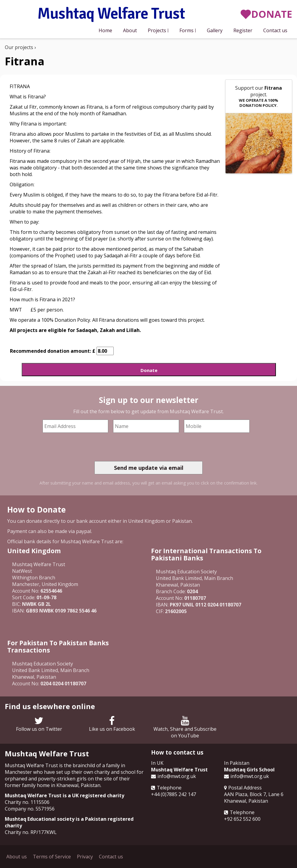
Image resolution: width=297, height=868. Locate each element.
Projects (157, 30)
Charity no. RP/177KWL (31, 832)
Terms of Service (52, 857)
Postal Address (245, 788)
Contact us (275, 30)
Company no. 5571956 (30, 809)
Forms (186, 30)
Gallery (215, 30)
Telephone (169, 788)
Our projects (19, 47)
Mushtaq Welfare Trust (111, 14)
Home (105, 30)
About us (17, 857)
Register (243, 30)
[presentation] (140, 447)
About (130, 30)
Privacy (85, 857)
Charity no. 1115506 (27, 802)
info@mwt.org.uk (177, 776)
